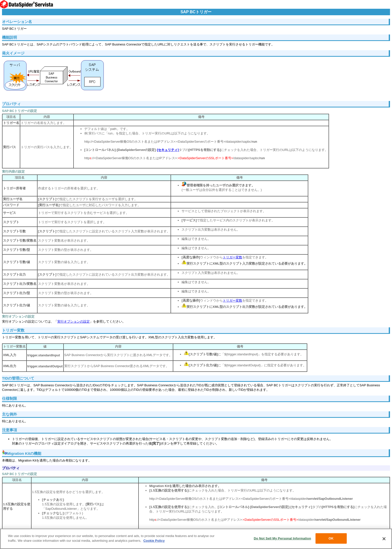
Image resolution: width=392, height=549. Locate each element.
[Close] (384, 539)
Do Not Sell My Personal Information (282, 538)
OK (331, 538)
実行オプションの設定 (73, 321)
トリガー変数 (232, 257)
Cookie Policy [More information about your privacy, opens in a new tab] (154, 541)
